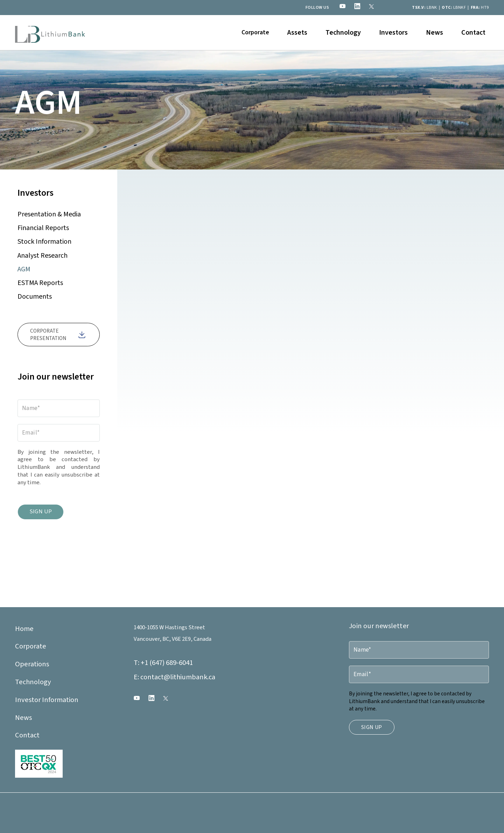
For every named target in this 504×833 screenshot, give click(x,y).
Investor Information (47, 700)
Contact (473, 33)
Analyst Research (43, 256)
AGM (24, 269)
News (435, 33)
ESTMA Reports (40, 283)
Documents (35, 297)
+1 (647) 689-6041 (163, 663)
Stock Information (44, 242)
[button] (255, 33)
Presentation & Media (49, 214)
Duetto (149, 821)
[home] (50, 33)
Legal (140, 809)
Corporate (31, 646)
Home (24, 629)
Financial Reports (43, 228)
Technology (343, 33)
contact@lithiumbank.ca (174, 677)
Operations (32, 664)
